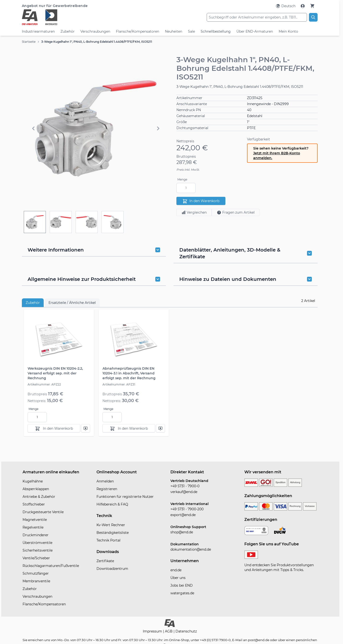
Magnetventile (35, 520)
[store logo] (71, 17)
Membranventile (36, 581)
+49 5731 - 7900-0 (185, 486)
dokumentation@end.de (191, 549)
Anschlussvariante (192, 104)
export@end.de (183, 515)
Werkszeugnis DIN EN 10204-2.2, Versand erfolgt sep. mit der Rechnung (55, 373)
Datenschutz (186, 631)
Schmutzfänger (36, 573)
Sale (191, 31)
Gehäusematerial (191, 116)
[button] (96, 128)
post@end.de (259, 640)
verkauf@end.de (184, 492)
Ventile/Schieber (36, 558)
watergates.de (182, 593)
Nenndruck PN (189, 110)
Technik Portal (108, 540)
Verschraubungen (95, 31)
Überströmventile (37, 543)
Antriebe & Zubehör (39, 497)
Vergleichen (194, 212)
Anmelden (105, 481)
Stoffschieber (34, 504)
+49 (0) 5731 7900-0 (215, 640)
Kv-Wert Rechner (111, 525)
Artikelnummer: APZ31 (119, 384)
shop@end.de (182, 532)
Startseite (29, 42)
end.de (176, 570)
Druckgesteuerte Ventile (43, 512)
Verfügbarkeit (259, 139)
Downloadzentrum (112, 569)
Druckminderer (36, 535)
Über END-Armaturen (255, 31)
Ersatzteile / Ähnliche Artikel (72, 303)
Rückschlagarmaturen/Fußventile (51, 566)
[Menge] (186, 188)
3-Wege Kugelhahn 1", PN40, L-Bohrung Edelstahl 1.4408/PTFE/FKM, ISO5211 (97, 42)
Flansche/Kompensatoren (138, 31)
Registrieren (107, 489)
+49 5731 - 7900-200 (187, 509)
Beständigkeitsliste (113, 533)
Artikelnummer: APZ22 (44, 384)
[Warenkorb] (312, 6)
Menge (182, 179)
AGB (169, 631)
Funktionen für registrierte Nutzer (125, 497)
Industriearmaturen (38, 31)
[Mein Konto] (303, 6)
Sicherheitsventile (38, 550)
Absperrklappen (36, 489)
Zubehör (68, 31)
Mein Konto (288, 31)
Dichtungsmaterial (192, 128)
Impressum (153, 631)
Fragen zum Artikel (236, 213)
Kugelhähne (33, 481)
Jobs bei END (182, 585)
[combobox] (257, 17)
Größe (182, 122)
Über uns (178, 578)
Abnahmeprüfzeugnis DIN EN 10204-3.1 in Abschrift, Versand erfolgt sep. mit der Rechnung (129, 373)
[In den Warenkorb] (54, 428)
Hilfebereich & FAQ (112, 504)
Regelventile (33, 527)
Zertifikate (105, 561)
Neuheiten (174, 31)
